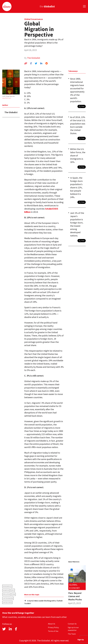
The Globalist (34, 58)
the (47, 6)
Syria (14, 594)
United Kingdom (8, 598)
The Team (72, 634)
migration (6, 590)
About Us (52, 624)
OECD (13, 590)
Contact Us (72, 624)
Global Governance (34, 19)
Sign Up (81, 640)
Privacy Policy (53, 627)
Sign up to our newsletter (73, 629)
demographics (7, 586)
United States (7, 602)
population (6, 594)
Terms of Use (53, 631)
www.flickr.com (7, 98)
